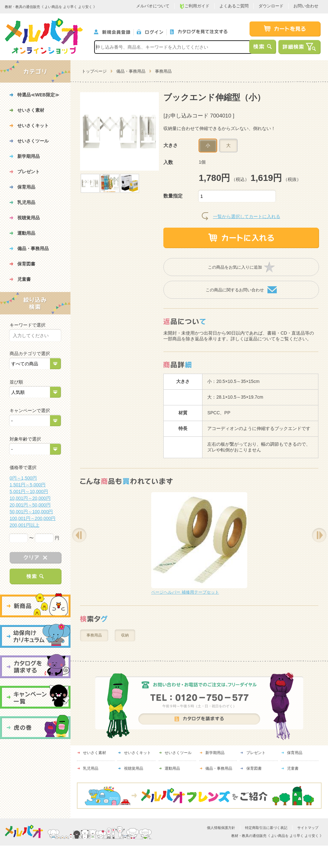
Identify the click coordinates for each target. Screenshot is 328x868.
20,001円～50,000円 (30, 505)
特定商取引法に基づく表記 (266, 828)
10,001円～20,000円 (30, 498)
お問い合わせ (306, 6)
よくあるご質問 (234, 6)
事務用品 (163, 71)
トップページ (94, 71)
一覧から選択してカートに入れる (247, 216)
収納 (125, 635)
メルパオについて (153, 6)
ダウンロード (271, 6)
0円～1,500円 (23, 478)
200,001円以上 (25, 525)
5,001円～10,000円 (29, 491)
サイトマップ (308, 828)
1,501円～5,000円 (28, 485)
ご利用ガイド (194, 6)
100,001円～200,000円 (33, 518)
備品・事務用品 (131, 71)
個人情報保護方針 (221, 828)
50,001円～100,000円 (31, 512)
